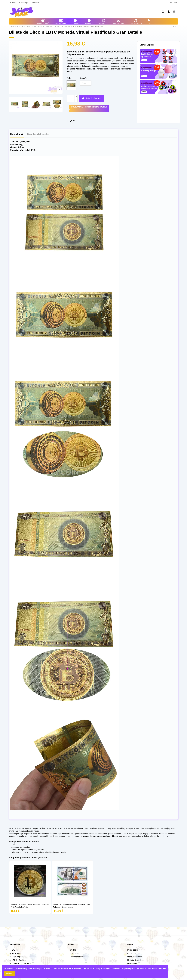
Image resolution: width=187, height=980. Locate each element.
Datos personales (135, 957)
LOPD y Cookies (19, 960)
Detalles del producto (40, 134)
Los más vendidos (77, 957)
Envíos (14, 3)
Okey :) (9, 974)
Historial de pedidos (136, 960)
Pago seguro (17, 957)
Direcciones (132, 964)
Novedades (74, 953)
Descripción (17, 134)
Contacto (35, 3)
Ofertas (73, 950)
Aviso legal (24, 3)
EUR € (173, 3)
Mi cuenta (132, 953)
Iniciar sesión (133, 950)
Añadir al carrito (91, 98)
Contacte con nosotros (21, 964)
